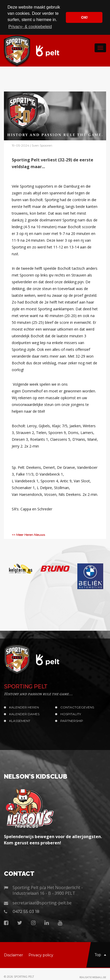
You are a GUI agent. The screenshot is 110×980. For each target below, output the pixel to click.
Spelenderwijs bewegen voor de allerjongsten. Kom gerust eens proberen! (53, 839)
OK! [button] (84, 17)
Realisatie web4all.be (93, 977)
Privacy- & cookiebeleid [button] (30, 27)
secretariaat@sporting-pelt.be (42, 903)
